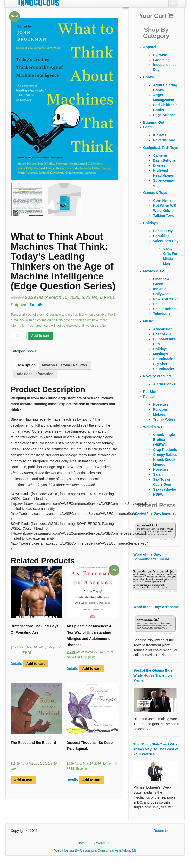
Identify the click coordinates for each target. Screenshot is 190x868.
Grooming (161, 60)
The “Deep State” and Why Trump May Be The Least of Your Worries (156, 749)
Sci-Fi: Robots (165, 309)
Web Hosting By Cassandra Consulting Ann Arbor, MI (95, 850)
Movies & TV (154, 271)
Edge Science (164, 115)
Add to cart (40, 336)
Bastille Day (163, 231)
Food (147, 127)
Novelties (161, 404)
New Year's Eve (166, 299)
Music (148, 321)
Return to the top (166, 831)
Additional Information (35, 374)
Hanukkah (161, 236)
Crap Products (165, 450)
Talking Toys (164, 216)
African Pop (163, 329)
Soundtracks (164, 369)
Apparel (150, 47)
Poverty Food (164, 140)
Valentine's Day (166, 241)
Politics (149, 397)
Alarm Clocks (164, 384)
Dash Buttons (164, 160)
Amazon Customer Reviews (64, 365)
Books (32, 351)
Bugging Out (154, 122)
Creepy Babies (165, 455)
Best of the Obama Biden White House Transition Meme (154, 675)
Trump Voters (164, 419)
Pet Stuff (150, 392)
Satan (158, 474)
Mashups (161, 354)
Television (161, 314)
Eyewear (160, 55)
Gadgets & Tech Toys (161, 148)
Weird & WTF (154, 427)
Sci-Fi (158, 304)
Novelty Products (157, 376)
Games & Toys (155, 193)
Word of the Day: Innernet (154, 513)
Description (26, 365)
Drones (159, 165)
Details (37, 305)
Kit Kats (160, 135)
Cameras (160, 155)
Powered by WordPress (95, 843)
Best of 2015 (163, 334)
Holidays (150, 223)
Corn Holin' (162, 201)
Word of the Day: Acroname (156, 607)
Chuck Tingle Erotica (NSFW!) (164, 440)
